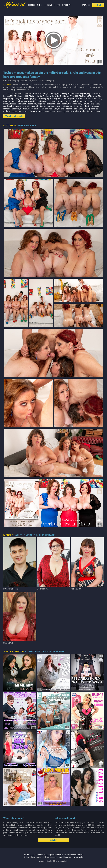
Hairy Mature (83, 104)
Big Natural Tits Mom (88, 96)
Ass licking (52, 94)
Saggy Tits (16, 111)
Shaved (25, 111)
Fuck (58, 104)
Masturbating (37, 106)
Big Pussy (15, 99)
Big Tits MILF (73, 99)
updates (31, 5)
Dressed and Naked (17, 104)
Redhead (7, 111)
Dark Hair (99, 101)
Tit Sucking (60, 111)
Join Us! (98, 5)
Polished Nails (71, 109)
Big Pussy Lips (26, 99)
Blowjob (83, 99)
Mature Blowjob (84, 106)
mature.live (67, 5)
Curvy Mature (58, 101)
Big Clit (43, 96)
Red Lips (94, 109)
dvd (58, 5)
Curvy (49, 101)
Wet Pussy (95, 111)
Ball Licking (62, 94)
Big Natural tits (53, 96)
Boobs (90, 99)
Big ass (83, 94)
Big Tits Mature (60, 99)
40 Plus (36, 94)
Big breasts (34, 96)
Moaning (96, 106)
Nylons (61, 109)
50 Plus (43, 94)
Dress (6, 104)
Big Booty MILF (22, 96)
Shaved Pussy (49, 111)
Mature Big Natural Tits (66, 106)
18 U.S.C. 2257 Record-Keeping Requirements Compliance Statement (53, 855)
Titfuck (69, 111)
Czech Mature (77, 101)
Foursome (50, 104)
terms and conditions (59, 857)
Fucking (64, 104)
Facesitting (31, 104)
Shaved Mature (36, 111)
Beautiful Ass (73, 94)
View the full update (14, 116)
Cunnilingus (41, 101)
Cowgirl (32, 101)
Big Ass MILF (9, 96)
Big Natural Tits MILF (69, 96)
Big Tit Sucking (39, 99)
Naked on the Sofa (11, 109)
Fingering (41, 104)
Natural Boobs (26, 109)
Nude (55, 109)
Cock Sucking (22, 101)
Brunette (98, 99)
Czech (68, 101)
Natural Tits (39, 109)
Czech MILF (89, 101)
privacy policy (78, 857)
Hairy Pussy (95, 104)
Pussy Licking (84, 109)
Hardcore (17, 106)
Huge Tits (26, 106)
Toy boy (76, 111)
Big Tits (50, 99)
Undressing (85, 111)
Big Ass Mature (94, 94)
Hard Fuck (8, 106)
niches (40, 5)
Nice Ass (48, 109)
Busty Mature (9, 101)
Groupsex (72, 104)
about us (48, 5)
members (86, 5)
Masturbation (50, 106)
